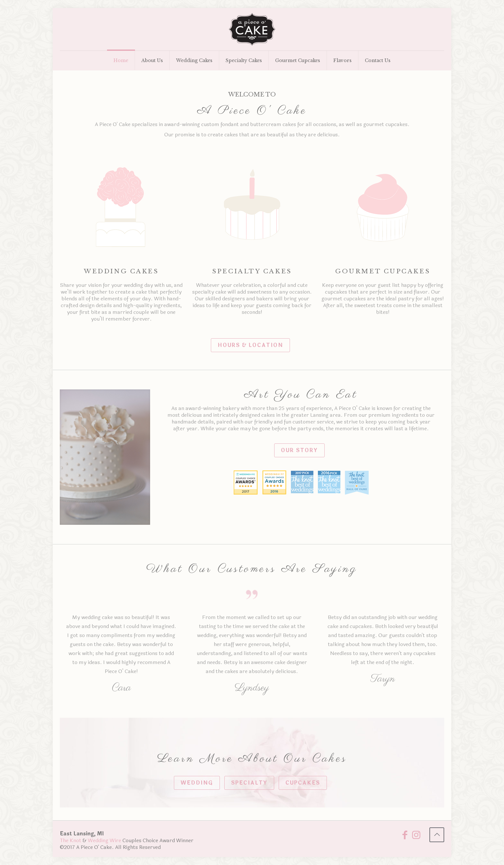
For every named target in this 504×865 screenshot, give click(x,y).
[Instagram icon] (416, 837)
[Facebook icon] (405, 837)
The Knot (71, 840)
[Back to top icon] (437, 835)
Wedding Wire (104, 840)
